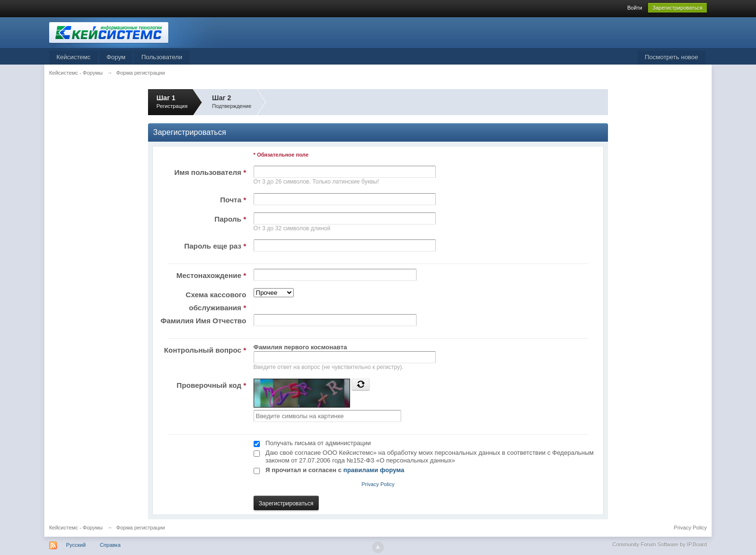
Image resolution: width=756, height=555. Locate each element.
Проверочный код (211, 385)
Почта (233, 200)
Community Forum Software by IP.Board (660, 544)
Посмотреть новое (671, 57)
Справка (110, 545)
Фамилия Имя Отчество (203, 321)
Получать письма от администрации (318, 443)
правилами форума (374, 470)
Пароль (230, 219)
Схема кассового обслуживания (216, 301)
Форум (116, 57)
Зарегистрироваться (677, 8)
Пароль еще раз (215, 246)
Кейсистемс (74, 57)
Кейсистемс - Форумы (76, 528)
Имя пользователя (210, 172)
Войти (635, 8)
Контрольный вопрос (205, 350)
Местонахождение (211, 275)
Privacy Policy (378, 484)
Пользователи (162, 57)
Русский (76, 545)
